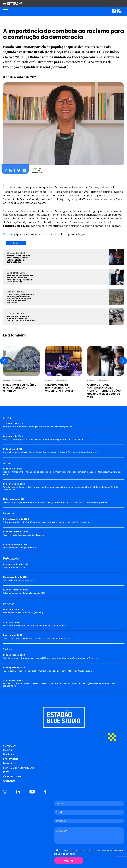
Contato (9, 781)
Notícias (9, 754)
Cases (7, 750)
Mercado (9, 763)
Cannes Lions (12, 776)
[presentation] (4, 361)
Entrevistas (11, 759)
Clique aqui (10, 234)
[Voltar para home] (117, 11)
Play (6, 772)
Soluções (9, 746)
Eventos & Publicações (19, 768)
